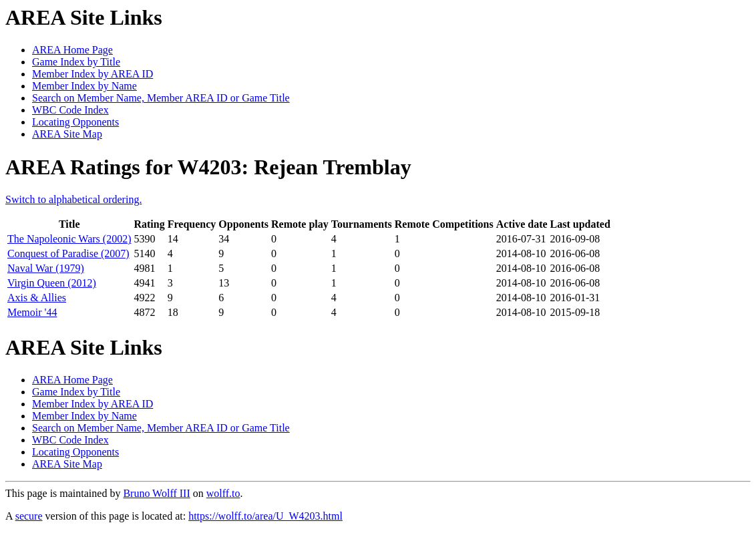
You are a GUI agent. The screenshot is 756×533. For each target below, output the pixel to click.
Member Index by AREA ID (92, 74)
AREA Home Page (72, 50)
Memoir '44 (32, 312)
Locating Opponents (75, 122)
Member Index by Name (84, 86)
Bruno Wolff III (156, 493)
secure (29, 516)
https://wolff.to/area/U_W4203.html (265, 516)
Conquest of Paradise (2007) (68, 253)
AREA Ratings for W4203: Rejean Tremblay (208, 167)
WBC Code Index (70, 110)
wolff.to (223, 493)
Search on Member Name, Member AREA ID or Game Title (161, 98)
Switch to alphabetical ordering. (73, 199)
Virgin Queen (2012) (52, 283)
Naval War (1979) (46, 268)
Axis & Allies (37, 298)
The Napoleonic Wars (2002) (69, 239)
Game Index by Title (76, 62)
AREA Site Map (67, 134)
